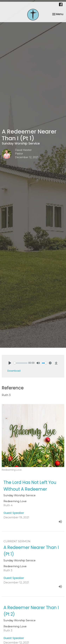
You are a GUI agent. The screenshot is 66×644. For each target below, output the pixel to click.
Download (14, 371)
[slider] (21, 363)
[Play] (10, 363)
